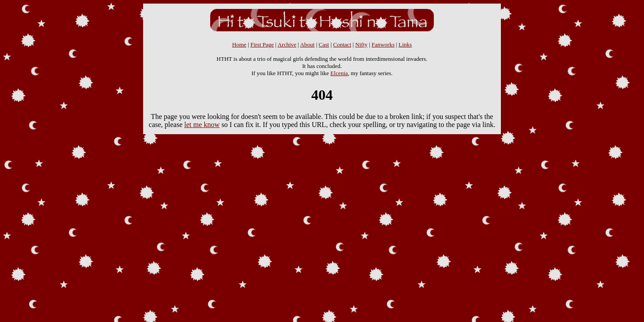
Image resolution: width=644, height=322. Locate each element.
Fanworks (383, 44)
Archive (287, 44)
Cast (324, 44)
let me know (202, 125)
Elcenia (339, 73)
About (307, 44)
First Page (262, 44)
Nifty (361, 44)
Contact (342, 44)
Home (239, 44)
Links (405, 44)
